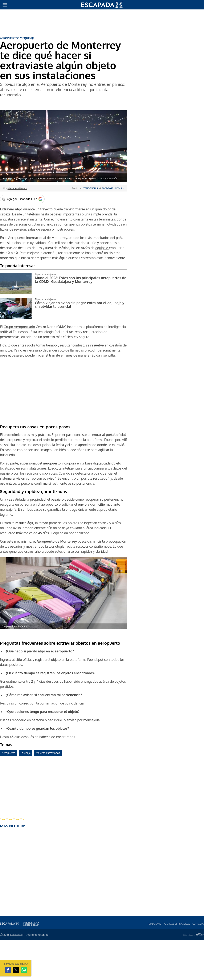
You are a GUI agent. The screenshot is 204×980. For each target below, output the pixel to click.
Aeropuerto (9, 753)
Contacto (198, 924)
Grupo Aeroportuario (19, 327)
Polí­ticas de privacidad (177, 924)
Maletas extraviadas (48, 753)
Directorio (155, 924)
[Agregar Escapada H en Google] (22, 199)
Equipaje (26, 753)
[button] (5, 5)
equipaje (102, 248)
